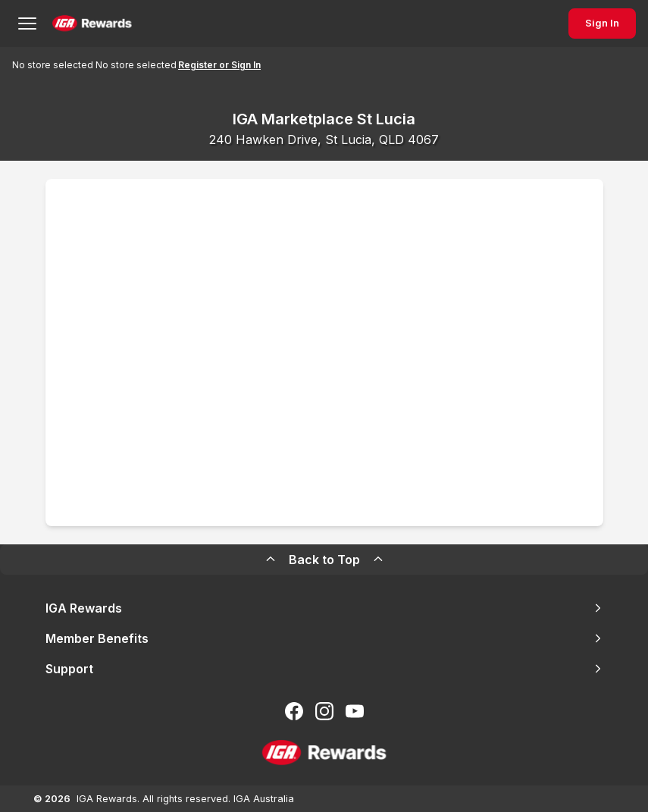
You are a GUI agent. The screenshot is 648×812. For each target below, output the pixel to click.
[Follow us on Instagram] (324, 711)
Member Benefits (324, 638)
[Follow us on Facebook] (294, 711)
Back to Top (324, 560)
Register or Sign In (219, 65)
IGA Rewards (324, 608)
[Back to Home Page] (92, 24)
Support (324, 669)
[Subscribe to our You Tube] (355, 711)
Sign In (602, 23)
